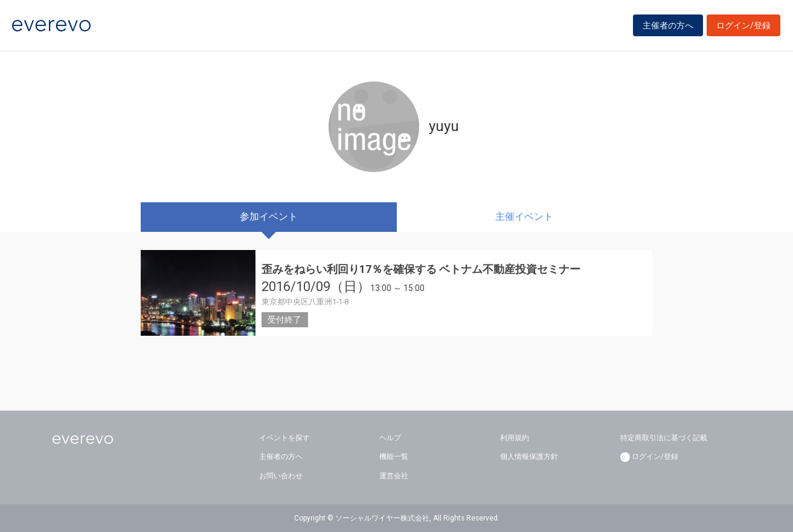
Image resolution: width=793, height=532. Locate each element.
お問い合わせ (281, 476)
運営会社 (394, 476)
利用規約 (515, 438)
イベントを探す (284, 438)
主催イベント (524, 216)
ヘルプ (390, 438)
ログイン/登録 (743, 25)
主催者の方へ (668, 25)
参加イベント (269, 216)
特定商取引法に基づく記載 (664, 438)
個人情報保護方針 (529, 457)
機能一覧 (394, 457)
